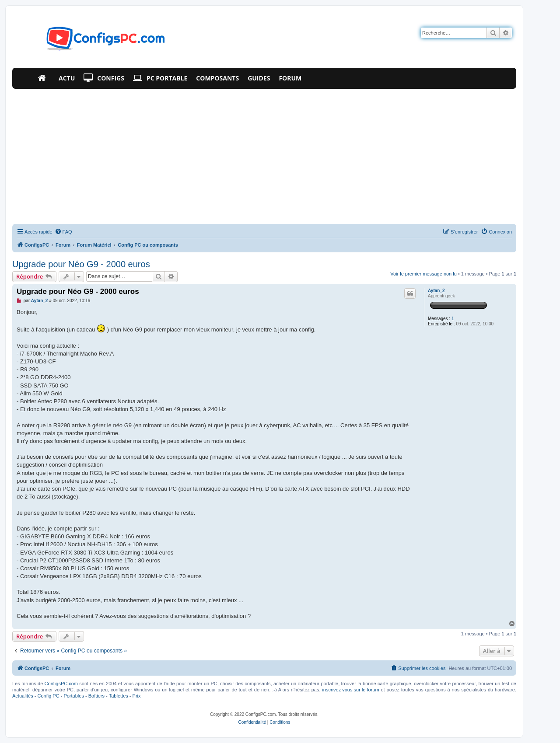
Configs (104, 78)
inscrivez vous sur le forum (350, 690)
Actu (67, 78)
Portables (73, 696)
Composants (217, 78)
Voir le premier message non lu (423, 274)
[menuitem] (63, 232)
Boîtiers (96, 696)
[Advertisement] (264, 154)
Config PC (48, 696)
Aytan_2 (436, 291)
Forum (290, 78)
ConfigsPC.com (61, 684)
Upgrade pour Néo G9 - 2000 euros (81, 264)
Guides (259, 78)
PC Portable (160, 78)
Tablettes (119, 696)
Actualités (23, 696)
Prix (137, 696)
